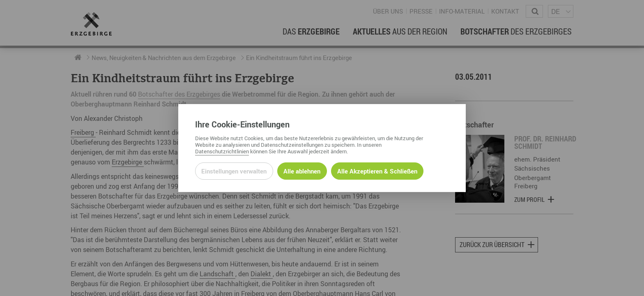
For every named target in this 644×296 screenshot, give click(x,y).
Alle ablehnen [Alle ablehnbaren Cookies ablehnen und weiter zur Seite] (302, 171)
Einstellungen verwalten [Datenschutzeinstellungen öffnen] (234, 171)
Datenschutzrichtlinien (222, 151)
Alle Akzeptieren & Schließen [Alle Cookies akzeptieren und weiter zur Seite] (377, 171)
